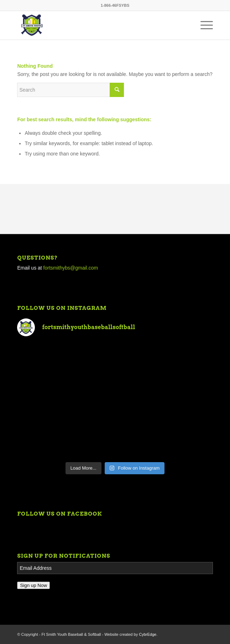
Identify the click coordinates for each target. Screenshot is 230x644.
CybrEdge (148, 634)
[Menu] (203, 25)
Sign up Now (33, 585)
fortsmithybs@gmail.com (71, 268)
